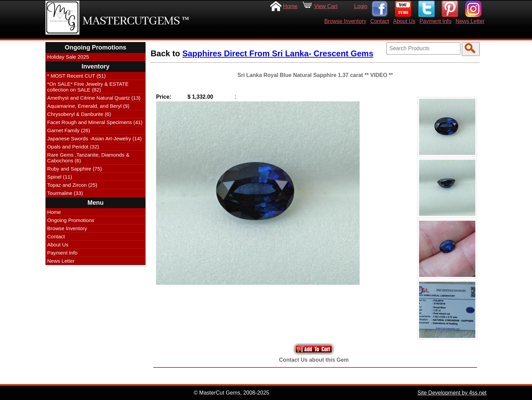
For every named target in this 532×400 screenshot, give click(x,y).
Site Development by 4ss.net (452, 393)
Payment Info (435, 21)
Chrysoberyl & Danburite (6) (79, 114)
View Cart (326, 6)
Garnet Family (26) (69, 130)
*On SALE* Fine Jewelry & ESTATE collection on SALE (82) (88, 87)
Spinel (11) (60, 177)
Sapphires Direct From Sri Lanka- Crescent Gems (278, 53)
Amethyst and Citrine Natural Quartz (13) (94, 98)
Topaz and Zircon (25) (72, 185)
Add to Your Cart (314, 349)
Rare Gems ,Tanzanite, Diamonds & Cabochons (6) (88, 158)
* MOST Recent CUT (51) (76, 76)
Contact (379, 21)
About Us (404, 21)
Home (290, 6)
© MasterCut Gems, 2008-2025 (232, 393)
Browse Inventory (345, 21)
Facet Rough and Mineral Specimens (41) (95, 122)
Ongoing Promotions (71, 220)
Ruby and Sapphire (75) (74, 169)
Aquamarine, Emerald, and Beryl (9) (88, 106)
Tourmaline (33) (65, 193)
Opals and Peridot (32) (73, 147)
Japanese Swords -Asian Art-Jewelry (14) (94, 138)
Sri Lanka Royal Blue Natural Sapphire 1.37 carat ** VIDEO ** (315, 75)
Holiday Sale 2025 (68, 57)
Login (361, 6)
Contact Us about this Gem (314, 360)
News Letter (470, 21)
